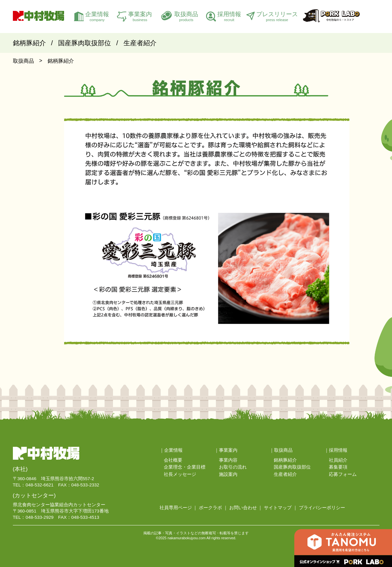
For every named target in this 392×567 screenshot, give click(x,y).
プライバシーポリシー (322, 508)
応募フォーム (343, 474)
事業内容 (228, 460)
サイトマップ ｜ (281, 508)
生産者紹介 (140, 43)
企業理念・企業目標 (185, 467)
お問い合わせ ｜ (246, 508)
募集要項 (338, 467)
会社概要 (173, 460)
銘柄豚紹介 (29, 43)
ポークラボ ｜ (213, 508)
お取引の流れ (233, 467)
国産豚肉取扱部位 (85, 43)
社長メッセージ (180, 474)
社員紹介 (338, 460)
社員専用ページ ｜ (179, 508)
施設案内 (228, 474)
